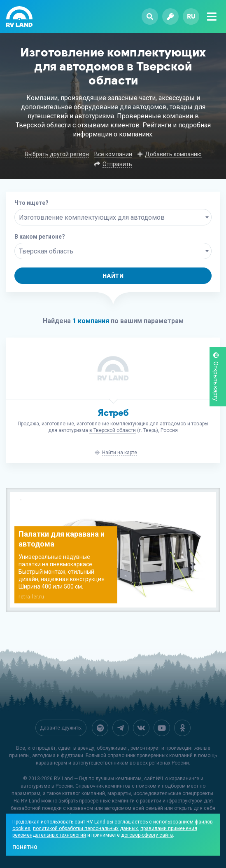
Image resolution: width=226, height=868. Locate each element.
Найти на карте (120, 453)
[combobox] (113, 217)
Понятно (25, 847)
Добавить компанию (173, 154)
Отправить (117, 164)
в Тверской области (113, 430)
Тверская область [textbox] (46, 251)
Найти (113, 276)
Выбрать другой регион (57, 154)
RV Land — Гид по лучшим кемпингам (98, 779)
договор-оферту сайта (147, 835)
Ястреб (113, 413)
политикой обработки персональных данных (85, 828)
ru (191, 16)
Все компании (113, 154)
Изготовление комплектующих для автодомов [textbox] (92, 217)
